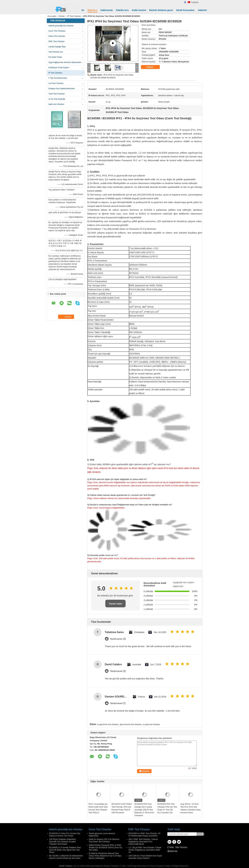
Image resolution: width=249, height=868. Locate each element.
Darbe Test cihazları (57, 36)
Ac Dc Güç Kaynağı (57, 99)
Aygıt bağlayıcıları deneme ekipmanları (65, 62)
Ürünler (62, 16)
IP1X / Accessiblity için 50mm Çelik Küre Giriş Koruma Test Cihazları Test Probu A (98, 808)
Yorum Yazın (116, 604)
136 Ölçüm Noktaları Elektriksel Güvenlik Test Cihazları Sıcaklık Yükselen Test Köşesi (62, 842)
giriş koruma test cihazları (131, 724)
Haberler (203, 10)
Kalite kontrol (139, 10)
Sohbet (152, 67)
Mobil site (172, 851)
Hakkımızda (107, 10)
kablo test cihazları (56, 104)
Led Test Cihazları (56, 83)
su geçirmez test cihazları (108, 724)
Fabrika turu (122, 10)
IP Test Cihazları (74, 16)
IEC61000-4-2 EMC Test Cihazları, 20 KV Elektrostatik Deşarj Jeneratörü (144, 835)
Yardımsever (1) (118, 703)
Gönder (201, 834)
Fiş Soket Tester (55, 57)
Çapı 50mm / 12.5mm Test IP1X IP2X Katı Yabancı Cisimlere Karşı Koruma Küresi (191, 808)
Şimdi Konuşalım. (185, 10)
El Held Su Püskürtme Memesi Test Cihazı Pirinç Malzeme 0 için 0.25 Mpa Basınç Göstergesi (105, 856)
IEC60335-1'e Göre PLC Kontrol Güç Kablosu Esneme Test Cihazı (65, 835)
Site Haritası (181, 847)
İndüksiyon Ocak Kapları (59, 68)
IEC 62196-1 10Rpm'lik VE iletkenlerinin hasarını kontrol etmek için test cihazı (66, 857)
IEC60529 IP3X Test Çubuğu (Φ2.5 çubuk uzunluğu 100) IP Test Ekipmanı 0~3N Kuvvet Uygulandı (144, 810)
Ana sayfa (52, 16)
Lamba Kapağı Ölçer (57, 47)
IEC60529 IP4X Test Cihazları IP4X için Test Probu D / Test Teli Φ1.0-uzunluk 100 (167, 808)
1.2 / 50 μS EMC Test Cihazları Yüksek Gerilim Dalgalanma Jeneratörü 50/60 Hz (145, 850)
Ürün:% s (92, 10)
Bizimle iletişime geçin (161, 10)
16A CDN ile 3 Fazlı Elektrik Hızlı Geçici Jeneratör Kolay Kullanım (145, 857)
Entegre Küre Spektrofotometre (62, 89)
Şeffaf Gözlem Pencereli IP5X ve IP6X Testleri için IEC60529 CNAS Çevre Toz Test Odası (105, 848)
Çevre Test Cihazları (57, 31)
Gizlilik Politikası (66, 866)
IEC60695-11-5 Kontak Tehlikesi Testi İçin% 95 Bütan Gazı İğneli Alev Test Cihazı (65, 850)
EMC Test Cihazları (57, 41)
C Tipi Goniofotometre (58, 78)
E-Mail (171, 847)
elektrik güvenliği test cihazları (61, 26)
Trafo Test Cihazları (57, 94)
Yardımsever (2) (118, 639)
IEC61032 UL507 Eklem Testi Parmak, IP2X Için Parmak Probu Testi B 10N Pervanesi (122, 808)
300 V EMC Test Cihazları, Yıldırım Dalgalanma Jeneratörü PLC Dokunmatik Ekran (143, 842)
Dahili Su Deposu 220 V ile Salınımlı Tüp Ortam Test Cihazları (104, 840)
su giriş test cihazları (151, 724)
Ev (83, 10)
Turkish (195, 2)
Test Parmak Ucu (56, 52)
